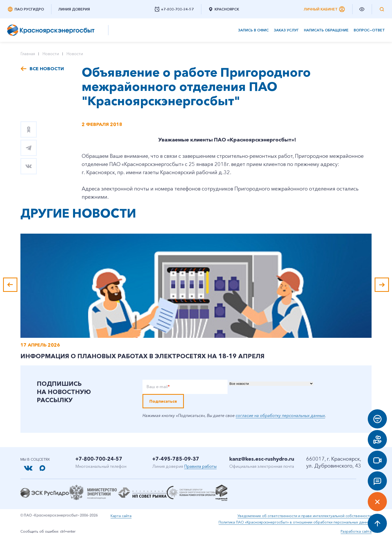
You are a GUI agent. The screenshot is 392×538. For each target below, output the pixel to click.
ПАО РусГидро (26, 9)
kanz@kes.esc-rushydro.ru (262, 459)
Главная (28, 54)
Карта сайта (121, 516)
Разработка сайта (356, 531)
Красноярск (224, 9)
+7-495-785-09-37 (176, 459)
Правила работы (200, 466)
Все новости (47, 69)
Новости (51, 54)
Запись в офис (253, 30)
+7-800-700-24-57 (99, 459)
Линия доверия (74, 9)
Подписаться (163, 401)
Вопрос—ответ (369, 30)
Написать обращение (326, 30)
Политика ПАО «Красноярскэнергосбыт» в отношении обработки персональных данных (295, 522)
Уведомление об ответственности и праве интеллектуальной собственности (305, 516)
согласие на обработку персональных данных (280, 415)
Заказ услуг (286, 30)
